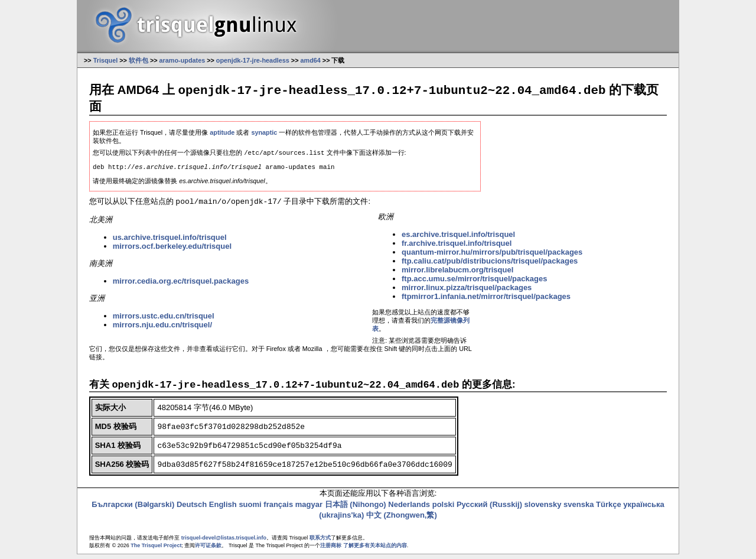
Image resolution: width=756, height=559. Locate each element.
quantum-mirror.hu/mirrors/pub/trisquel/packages (492, 256)
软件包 (139, 60)
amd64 (311, 60)
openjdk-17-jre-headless (253, 60)
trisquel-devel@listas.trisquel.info (224, 542)
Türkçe (609, 509)
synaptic (264, 133)
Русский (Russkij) (489, 509)
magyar (309, 509)
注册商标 (331, 550)
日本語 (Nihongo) (356, 509)
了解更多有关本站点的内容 (375, 550)
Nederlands (409, 509)
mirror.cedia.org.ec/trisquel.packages (181, 285)
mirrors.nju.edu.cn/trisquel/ (162, 329)
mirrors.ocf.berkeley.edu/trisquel (172, 250)
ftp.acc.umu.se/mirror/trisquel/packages (474, 283)
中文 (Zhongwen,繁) (402, 520)
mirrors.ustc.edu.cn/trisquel (164, 320)
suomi (250, 509)
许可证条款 (208, 550)
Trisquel (106, 60)
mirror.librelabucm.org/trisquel (457, 274)
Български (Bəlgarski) (133, 509)
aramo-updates (183, 60)
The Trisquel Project (156, 550)
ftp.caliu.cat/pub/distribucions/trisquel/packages (490, 265)
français (278, 509)
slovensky (543, 509)
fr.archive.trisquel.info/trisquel (457, 247)
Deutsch (192, 509)
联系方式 (320, 542)
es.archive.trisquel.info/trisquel (458, 238)
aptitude (222, 133)
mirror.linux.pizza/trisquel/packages (467, 292)
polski (444, 509)
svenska (579, 509)
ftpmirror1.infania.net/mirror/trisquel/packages (486, 300)
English (223, 509)
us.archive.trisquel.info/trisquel (170, 241)
